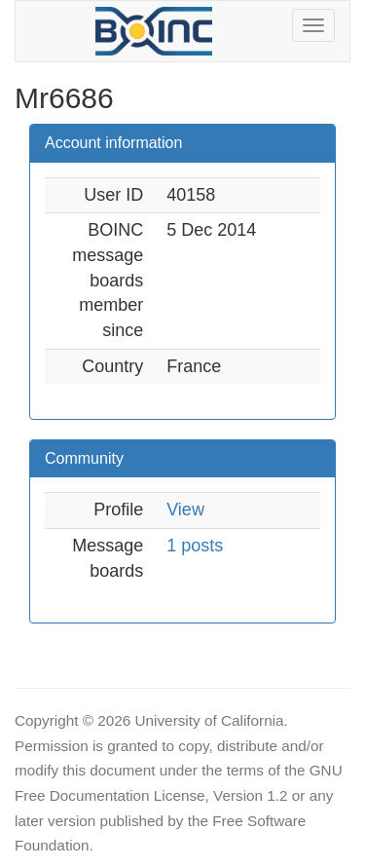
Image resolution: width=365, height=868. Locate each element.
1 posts (195, 546)
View (185, 509)
